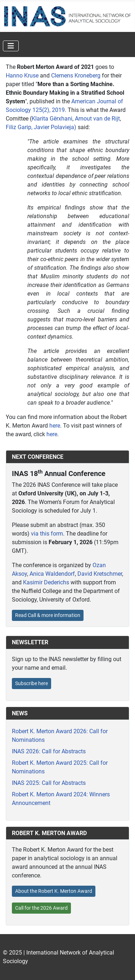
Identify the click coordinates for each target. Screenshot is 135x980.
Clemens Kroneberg (76, 76)
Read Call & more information (48, 615)
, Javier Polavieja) (54, 127)
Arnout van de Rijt (97, 119)
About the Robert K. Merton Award (54, 891)
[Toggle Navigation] (11, 46)
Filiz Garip (19, 127)
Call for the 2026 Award (41, 908)
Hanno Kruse (22, 76)
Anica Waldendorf (52, 574)
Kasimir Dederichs (46, 582)
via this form (47, 534)
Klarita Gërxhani (52, 119)
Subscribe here (31, 683)
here (55, 426)
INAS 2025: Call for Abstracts (49, 783)
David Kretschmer (100, 574)
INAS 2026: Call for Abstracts (49, 751)
